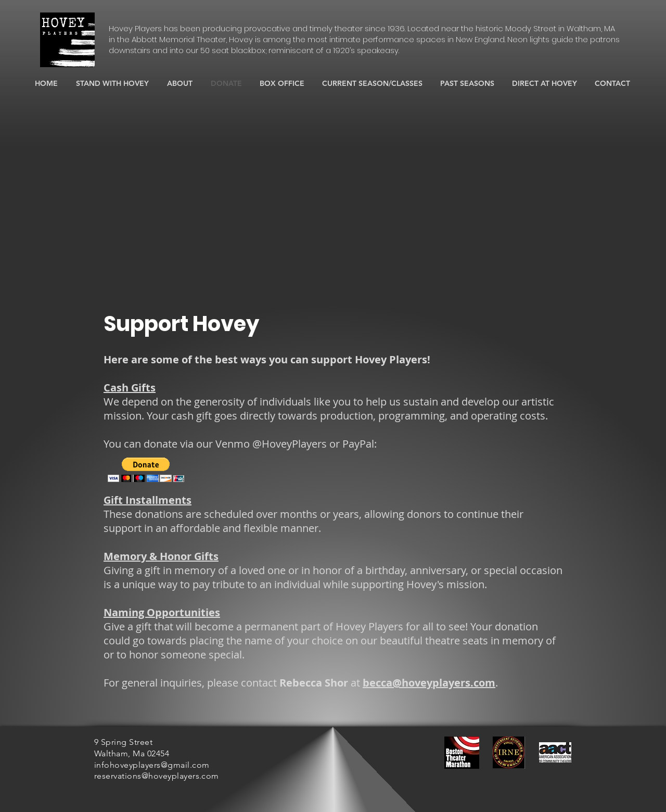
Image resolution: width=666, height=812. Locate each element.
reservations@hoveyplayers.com (157, 776)
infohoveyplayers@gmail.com (152, 765)
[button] (146, 470)
